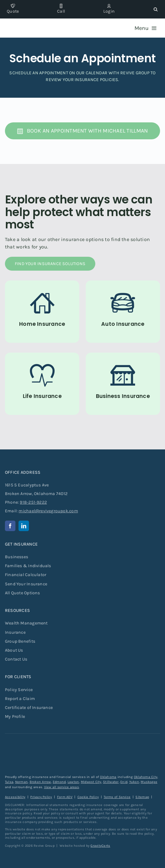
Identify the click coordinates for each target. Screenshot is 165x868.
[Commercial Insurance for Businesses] (123, 384)
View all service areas (62, 787)
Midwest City (91, 782)
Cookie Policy (88, 797)
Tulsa (9, 782)
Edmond (59, 782)
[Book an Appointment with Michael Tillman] (83, 131)
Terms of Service (117, 797)
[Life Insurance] (42, 384)
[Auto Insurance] (123, 312)
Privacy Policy (41, 797)
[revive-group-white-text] (36, 748)
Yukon (134, 782)
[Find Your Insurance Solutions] (50, 264)
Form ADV (65, 797)
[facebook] (10, 526)
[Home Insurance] (42, 312)
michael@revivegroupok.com (48, 511)
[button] (156, 9)
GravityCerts (100, 846)
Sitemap (142, 797)
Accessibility (15, 797)
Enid (124, 782)
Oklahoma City (146, 777)
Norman (21, 782)
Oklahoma (108, 777)
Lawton (73, 782)
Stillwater (111, 782)
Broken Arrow (40, 782)
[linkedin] (24, 526)
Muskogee (149, 782)
